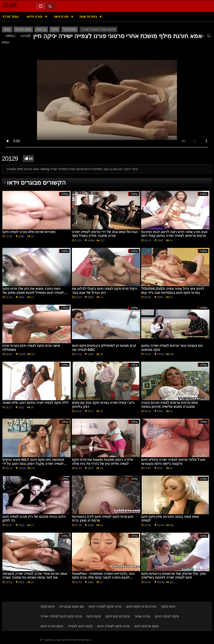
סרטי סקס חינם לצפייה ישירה (61, 616)
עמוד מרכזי (11, 17)
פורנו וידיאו (35, 17)
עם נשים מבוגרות (72, 606)
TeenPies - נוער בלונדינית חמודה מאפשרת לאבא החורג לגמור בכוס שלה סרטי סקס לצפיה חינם (103, 578)
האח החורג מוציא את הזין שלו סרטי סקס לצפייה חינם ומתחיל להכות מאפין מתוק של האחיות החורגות (33, 293)
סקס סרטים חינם (118, 616)
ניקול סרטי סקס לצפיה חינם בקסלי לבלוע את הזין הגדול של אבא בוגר (104, 291)
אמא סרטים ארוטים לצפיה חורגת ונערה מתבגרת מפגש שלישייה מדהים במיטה (169, 405)
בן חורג (41, 29)
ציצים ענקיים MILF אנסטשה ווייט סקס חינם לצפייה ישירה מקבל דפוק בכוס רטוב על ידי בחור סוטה (33, 464)
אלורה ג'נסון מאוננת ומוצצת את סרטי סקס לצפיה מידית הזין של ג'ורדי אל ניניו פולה (102, 462)
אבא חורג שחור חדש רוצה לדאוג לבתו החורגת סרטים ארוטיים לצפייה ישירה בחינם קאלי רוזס (174, 234)
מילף (55, 29)
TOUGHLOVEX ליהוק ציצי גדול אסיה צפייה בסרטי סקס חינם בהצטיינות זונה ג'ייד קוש (173, 291)
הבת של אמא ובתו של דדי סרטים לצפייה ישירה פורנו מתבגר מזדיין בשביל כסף (105, 234)
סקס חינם (94, 616)
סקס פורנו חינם (52, 626)
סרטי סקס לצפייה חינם (105, 606)
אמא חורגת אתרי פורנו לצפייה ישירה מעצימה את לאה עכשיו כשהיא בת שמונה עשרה (35, 576)
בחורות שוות (89, 17)
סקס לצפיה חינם (167, 616)
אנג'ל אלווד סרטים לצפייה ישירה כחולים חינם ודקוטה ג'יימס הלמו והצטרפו (173, 462)
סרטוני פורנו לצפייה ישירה (98, 29)
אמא (7, 29)
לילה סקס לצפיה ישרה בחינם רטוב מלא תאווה (35, 403)
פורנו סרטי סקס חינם (141, 606)
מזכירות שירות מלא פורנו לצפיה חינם (29, 232)
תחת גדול (70, 29)
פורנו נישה (62, 17)
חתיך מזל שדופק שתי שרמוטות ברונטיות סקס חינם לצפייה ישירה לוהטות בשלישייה (174, 576)
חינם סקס (48, 606)
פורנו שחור (142, 616)
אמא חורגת (23, 29)
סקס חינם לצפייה (80, 626)
